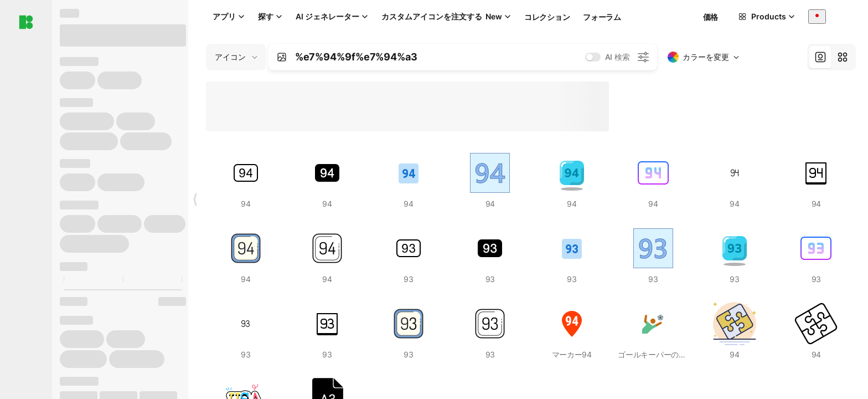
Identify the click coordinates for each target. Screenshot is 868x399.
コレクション (547, 17)
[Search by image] (282, 57)
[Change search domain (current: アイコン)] (236, 57)
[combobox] (817, 16)
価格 (711, 17)
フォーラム (602, 17)
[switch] (593, 57)
